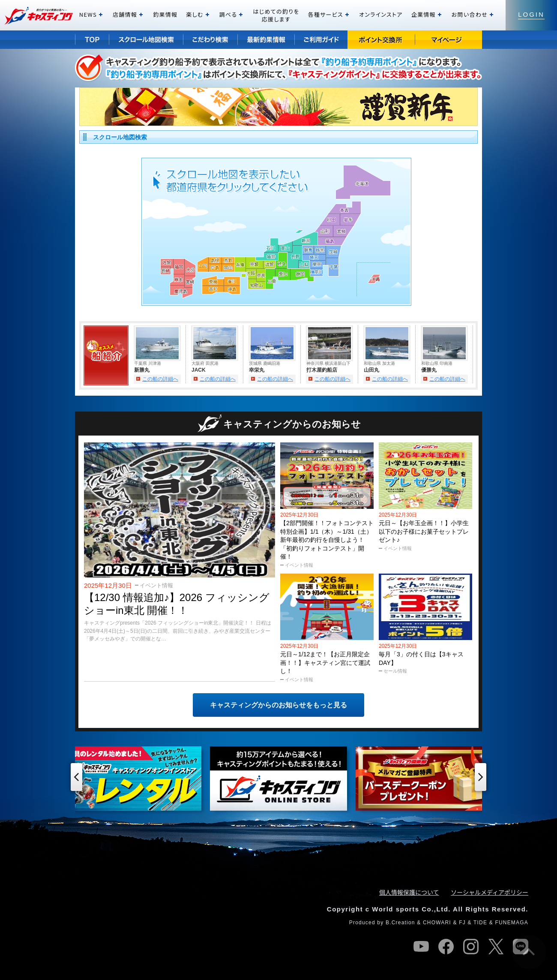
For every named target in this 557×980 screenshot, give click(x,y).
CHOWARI (437, 923)
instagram (471, 947)
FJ (462, 923)
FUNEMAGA (512, 923)
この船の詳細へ (160, 379)
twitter (496, 947)
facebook (446, 947)
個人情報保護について (409, 892)
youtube (421, 947)
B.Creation (400, 923)
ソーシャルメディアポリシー (490, 892)
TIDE (480, 923)
